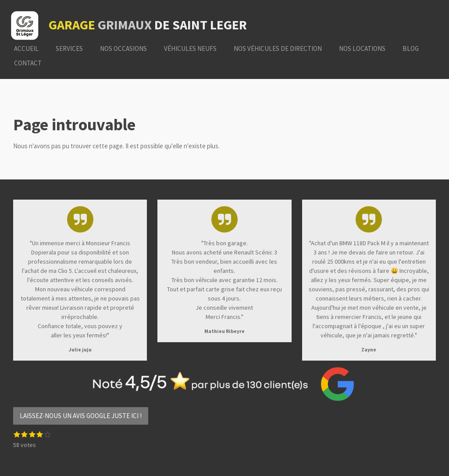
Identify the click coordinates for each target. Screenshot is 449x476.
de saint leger (148, 25)
